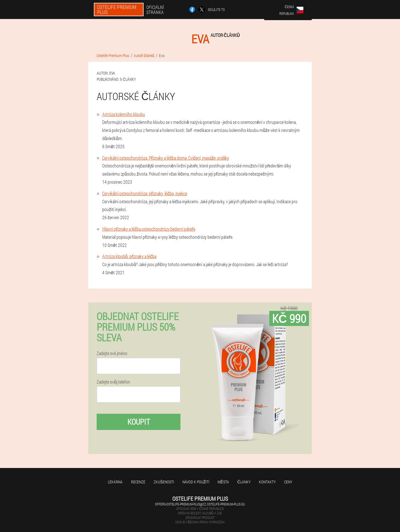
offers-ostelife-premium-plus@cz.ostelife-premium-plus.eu (200, 504)
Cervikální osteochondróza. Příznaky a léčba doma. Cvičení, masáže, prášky (166, 158)
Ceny (288, 482)
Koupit (139, 422)
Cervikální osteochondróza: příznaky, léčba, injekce (145, 193)
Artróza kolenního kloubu (124, 114)
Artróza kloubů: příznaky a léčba (129, 256)
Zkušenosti (164, 482)
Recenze (138, 482)
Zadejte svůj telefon (113, 382)
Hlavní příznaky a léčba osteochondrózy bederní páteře (149, 229)
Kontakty (267, 482)
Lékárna (115, 482)
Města (223, 482)
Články (244, 482)
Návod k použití (196, 482)
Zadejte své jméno (112, 353)
